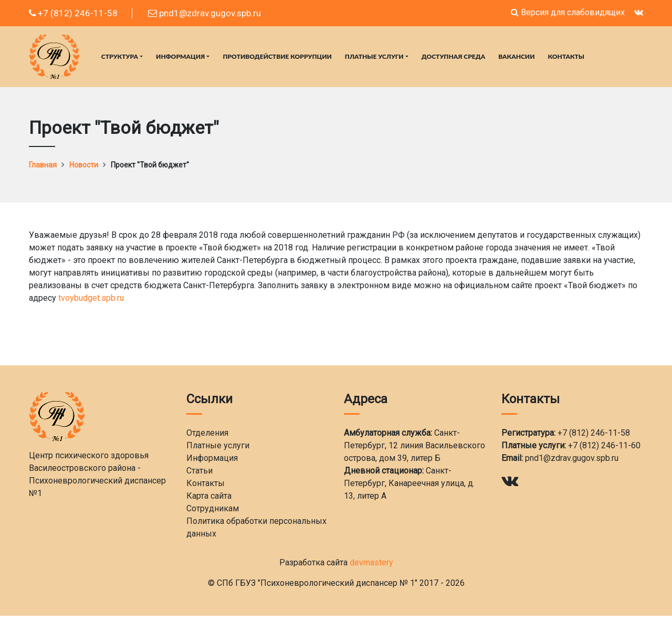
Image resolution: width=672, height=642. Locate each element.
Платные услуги (374, 56)
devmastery (371, 562)
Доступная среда (453, 56)
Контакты (566, 56)
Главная (43, 165)
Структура (120, 56)
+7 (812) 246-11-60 (604, 445)
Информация (180, 56)
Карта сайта (209, 496)
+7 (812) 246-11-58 (73, 13)
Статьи (199, 471)
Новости (84, 165)
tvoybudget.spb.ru (91, 298)
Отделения (207, 433)
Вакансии (516, 56)
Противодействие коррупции (277, 56)
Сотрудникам (213, 508)
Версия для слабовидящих (568, 12)
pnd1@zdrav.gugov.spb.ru (204, 13)
